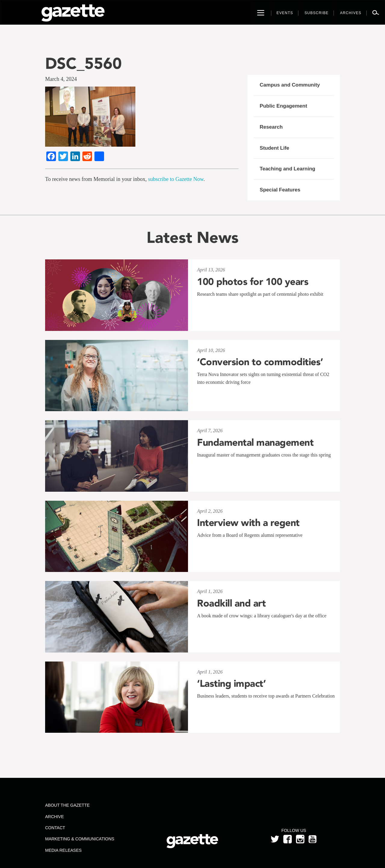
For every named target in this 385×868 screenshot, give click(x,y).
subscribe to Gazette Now (176, 179)
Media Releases (63, 850)
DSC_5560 (83, 63)
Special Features (280, 190)
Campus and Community (290, 85)
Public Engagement (283, 106)
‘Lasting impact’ (231, 683)
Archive (54, 817)
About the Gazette (67, 805)
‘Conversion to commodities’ (260, 362)
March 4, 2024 (61, 79)
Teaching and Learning (287, 169)
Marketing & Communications (80, 839)
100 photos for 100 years (253, 282)
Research (271, 127)
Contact (55, 828)
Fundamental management (255, 442)
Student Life (274, 148)
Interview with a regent (248, 523)
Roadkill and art (231, 603)
